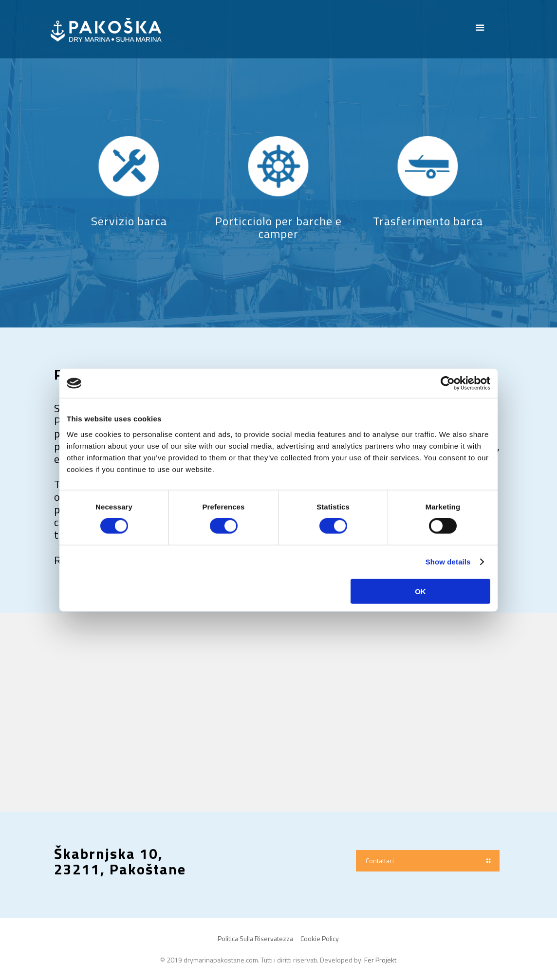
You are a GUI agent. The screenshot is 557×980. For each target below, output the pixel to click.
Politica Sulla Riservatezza (255, 938)
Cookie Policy (320, 938)
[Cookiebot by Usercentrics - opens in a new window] (448, 383)
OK (420, 591)
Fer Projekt (380, 960)
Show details (448, 562)
